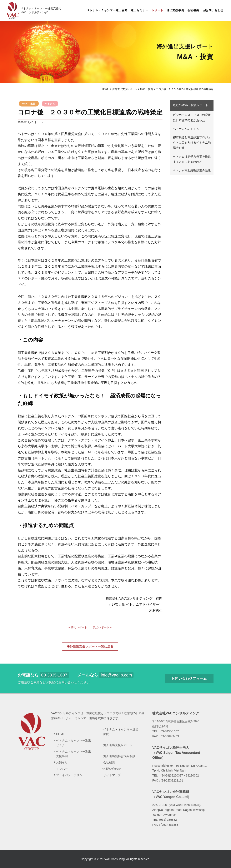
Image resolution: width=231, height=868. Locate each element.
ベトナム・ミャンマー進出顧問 (107, 10)
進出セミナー (140, 10)
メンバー (62, 769)
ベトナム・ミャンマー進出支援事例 (74, 754)
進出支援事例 (175, 10)
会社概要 (193, 10)
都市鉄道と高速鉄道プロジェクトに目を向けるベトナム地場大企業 (192, 143)
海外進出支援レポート (118, 745)
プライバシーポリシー (71, 775)
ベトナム (50, 104)
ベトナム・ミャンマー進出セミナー (74, 743)
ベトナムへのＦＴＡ (186, 129)
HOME (60, 734)
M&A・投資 (29, 104)
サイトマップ (112, 775)
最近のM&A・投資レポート (191, 105)
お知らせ (62, 762)
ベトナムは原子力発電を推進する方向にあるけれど (192, 159)
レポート (157, 10)
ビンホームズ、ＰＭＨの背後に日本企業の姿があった (192, 117)
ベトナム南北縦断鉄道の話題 (192, 170)
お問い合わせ (213, 10)
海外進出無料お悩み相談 (119, 756)
